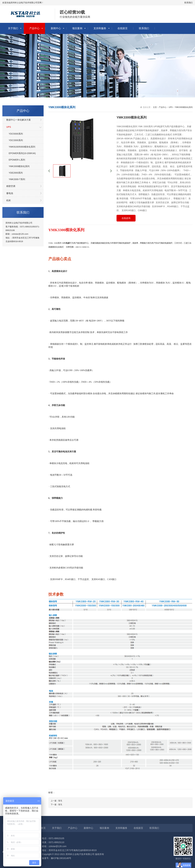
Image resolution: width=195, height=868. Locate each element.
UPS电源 (66, 243)
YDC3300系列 (16, 140)
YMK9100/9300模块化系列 (22, 147)
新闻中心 (56, 28)
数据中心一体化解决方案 (19, 120)
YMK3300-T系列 (17, 179)
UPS (9, 127)
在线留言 (123, 28)
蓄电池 (10, 193)
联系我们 (188, 3)
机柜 (9, 200)
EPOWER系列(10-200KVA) (22, 153)
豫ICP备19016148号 (61, 858)
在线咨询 (126, 218)
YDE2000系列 (16, 173)
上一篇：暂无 (56, 801)
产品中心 (34, 28)
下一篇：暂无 (56, 805)
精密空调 (11, 186)
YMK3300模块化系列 (19, 166)
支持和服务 (100, 28)
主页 (155, 107)
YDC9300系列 (16, 134)
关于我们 (13, 28)
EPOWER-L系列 (17, 160)
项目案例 (77, 28)
